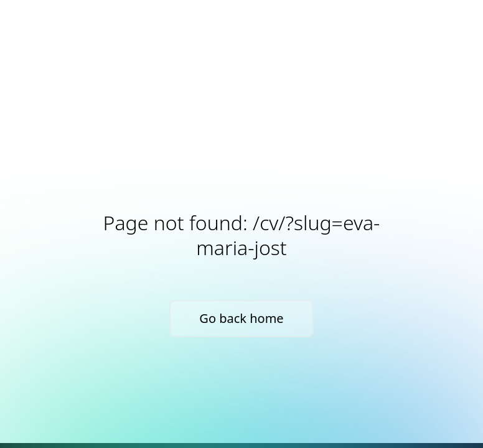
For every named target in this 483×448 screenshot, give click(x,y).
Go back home (241, 318)
